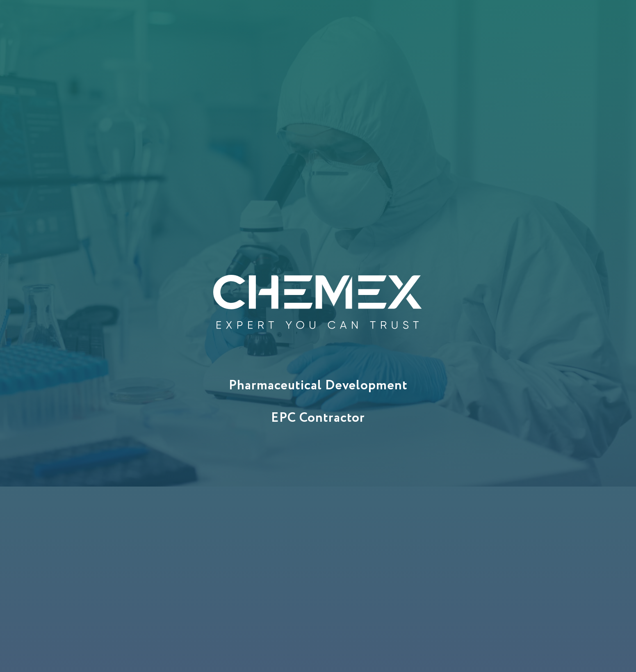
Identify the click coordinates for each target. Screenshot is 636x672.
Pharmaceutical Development (318, 386)
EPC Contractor (318, 418)
